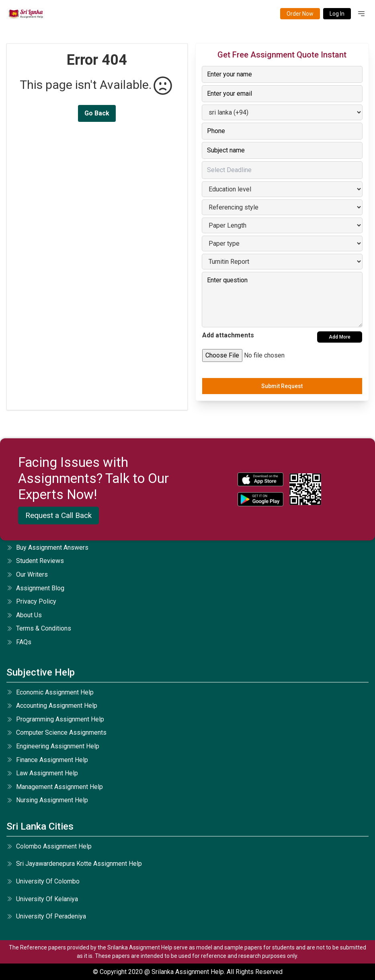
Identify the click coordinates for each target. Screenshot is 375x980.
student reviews (35, 561)
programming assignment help (55, 719)
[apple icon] (260, 480)
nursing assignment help (47, 800)
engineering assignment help (53, 746)
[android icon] (260, 499)
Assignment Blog (35, 588)
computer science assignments (56, 732)
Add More (340, 337)
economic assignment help (50, 692)
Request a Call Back (58, 515)
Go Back (97, 113)
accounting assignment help (52, 706)
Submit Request (282, 386)
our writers (27, 574)
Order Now (300, 14)
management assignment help (55, 787)
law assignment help (42, 773)
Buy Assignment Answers (47, 548)
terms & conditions (39, 628)
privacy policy (31, 601)
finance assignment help (47, 760)
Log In (337, 14)
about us (24, 615)
